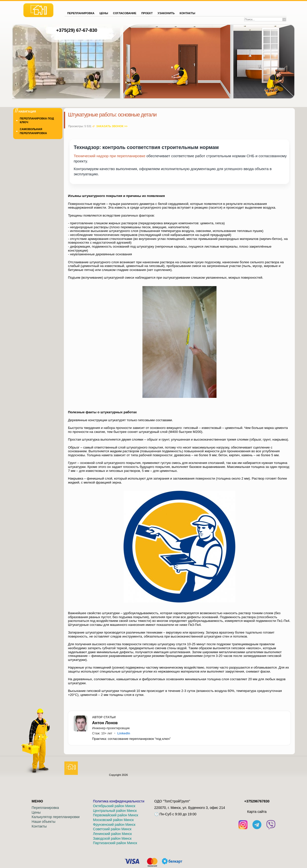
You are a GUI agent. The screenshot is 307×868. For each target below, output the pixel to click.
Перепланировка (45, 808)
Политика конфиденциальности (119, 801)
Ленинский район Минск (112, 834)
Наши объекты (43, 822)
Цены (36, 812)
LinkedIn (124, 733)
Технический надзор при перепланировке (109, 156)
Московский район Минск (113, 820)
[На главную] (39, 10)
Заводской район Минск (112, 838)
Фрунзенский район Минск (114, 825)
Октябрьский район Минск (114, 806)
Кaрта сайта (257, 812)
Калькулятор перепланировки (56, 817)
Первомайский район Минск (116, 815)
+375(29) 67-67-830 (77, 30)
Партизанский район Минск (115, 843)
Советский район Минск (112, 829)
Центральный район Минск (115, 811)
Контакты (39, 826)
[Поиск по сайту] (263, 19)
